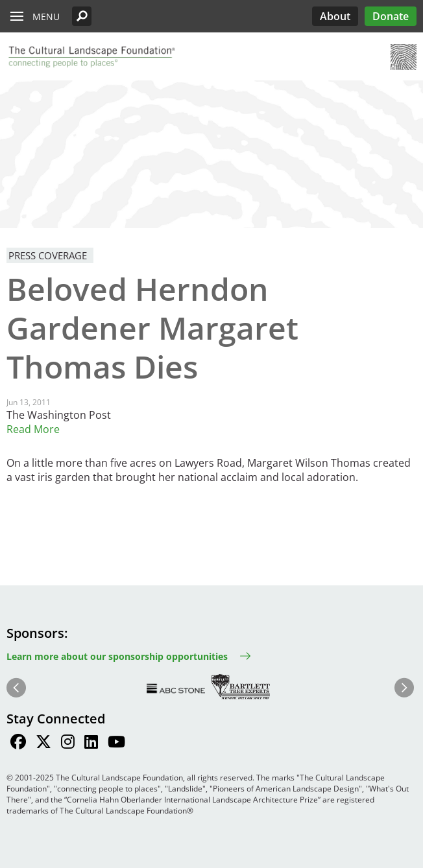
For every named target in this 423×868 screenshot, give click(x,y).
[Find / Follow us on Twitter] (43, 744)
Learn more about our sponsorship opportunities (117, 656)
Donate (391, 16)
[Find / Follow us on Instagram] (68, 744)
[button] (82, 16)
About (335, 16)
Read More (33, 429)
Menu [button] (46, 17)
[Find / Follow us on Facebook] (18, 744)
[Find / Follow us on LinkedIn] (91, 744)
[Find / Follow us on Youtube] (116, 744)
